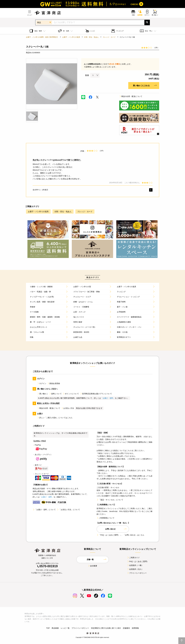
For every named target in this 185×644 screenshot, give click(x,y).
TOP (48, 628)
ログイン (42, 383)
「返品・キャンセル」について (110, 500)
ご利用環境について (105, 518)
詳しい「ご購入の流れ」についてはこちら (55, 418)
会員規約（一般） (135, 565)
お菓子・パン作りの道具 (71, 37)
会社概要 (92, 566)
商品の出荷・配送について (131, 96)
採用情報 (135, 628)
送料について (55, 394)
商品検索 (55, 628)
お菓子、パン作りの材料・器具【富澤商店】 (42, 37)
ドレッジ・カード (109, 37)
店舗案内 (126, 628)
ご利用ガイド (133, 558)
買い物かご (43, 394)
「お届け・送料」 (108, 398)
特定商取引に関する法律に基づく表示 (106, 628)
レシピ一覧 (65, 628)
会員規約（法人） (135, 569)
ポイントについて (71, 394)
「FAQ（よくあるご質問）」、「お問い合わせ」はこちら (120, 535)
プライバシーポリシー (137, 573)
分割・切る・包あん (91, 37)
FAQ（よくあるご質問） (138, 561)
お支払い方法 (68, 408)
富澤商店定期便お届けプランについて (96, 394)
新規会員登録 (54, 383)
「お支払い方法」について (68, 510)
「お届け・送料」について (44, 510)
